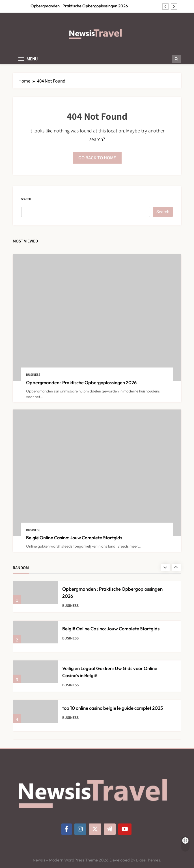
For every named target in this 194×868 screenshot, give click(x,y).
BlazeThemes (148, 860)
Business (33, 374)
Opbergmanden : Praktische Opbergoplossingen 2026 (79, 6)
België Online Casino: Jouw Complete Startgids (74, 538)
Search (26, 199)
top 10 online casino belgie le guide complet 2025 (113, 708)
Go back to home (97, 158)
